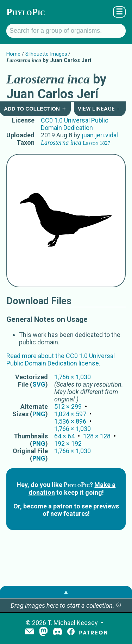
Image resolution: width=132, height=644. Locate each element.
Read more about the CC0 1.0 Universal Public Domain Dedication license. (61, 359)
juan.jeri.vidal (100, 135)
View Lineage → (100, 109)
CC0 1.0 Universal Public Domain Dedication (75, 124)
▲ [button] (66, 592)
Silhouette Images (46, 54)
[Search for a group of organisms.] (66, 31)
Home (13, 54)
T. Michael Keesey (73, 623)
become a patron (48, 506)
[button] (119, 605)
